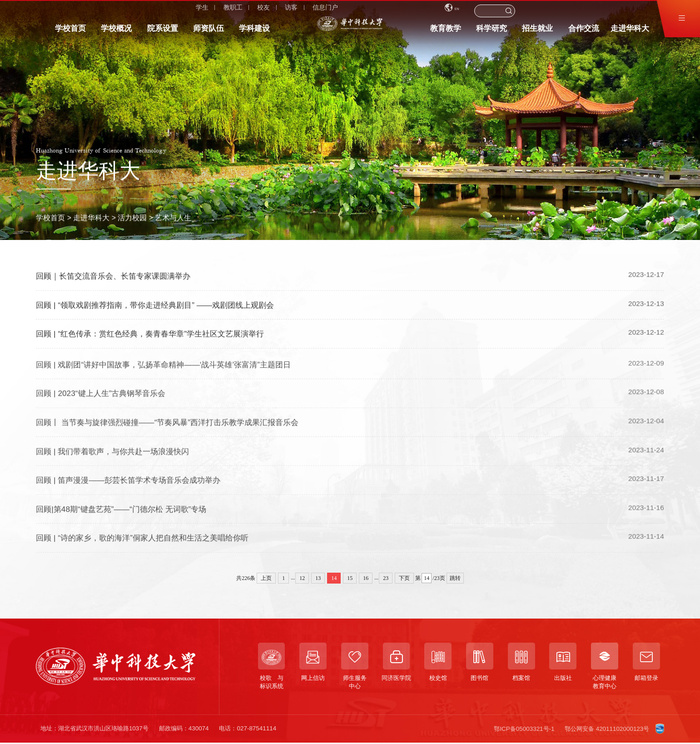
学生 (65, 11)
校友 (127, 11)
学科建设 (254, 32)
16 (366, 578)
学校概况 (116, 32)
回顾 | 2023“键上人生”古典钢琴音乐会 (101, 399)
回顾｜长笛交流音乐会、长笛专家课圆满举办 (113, 277)
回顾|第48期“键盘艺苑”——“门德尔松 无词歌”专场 (121, 514)
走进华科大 (630, 32)
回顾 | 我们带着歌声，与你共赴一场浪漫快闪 (112, 456)
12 (302, 578)
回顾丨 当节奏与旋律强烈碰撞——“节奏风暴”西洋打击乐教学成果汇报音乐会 (167, 427)
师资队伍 (209, 32)
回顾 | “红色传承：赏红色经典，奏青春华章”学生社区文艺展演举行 (150, 335)
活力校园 (132, 217)
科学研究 (491, 32)
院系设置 (163, 32)
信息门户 (189, 11)
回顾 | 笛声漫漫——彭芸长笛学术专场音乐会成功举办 (128, 485)
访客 (154, 11)
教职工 (96, 11)
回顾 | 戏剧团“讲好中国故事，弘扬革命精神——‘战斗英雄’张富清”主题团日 (163, 370)
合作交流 (584, 32)
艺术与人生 (173, 217)
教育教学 (446, 32)
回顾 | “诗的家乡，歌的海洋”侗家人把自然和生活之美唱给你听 (142, 543)
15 (350, 578)
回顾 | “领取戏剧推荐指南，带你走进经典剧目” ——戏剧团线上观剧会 (155, 305)
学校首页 (70, 32)
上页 (266, 578)
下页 (404, 578)
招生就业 (537, 32)
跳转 (455, 578)
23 (386, 578)
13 (318, 578)
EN (539, 11)
